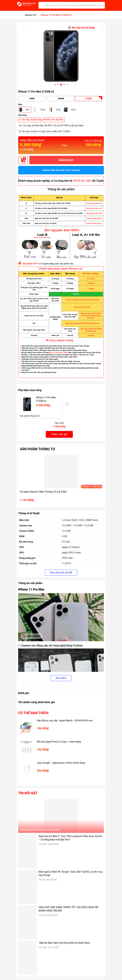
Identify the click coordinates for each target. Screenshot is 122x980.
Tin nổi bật (28, 793)
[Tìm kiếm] (42, 5)
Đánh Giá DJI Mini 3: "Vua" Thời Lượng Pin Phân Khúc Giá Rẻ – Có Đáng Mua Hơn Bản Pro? (70, 838)
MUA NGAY (66, 160)
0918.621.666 (82, 181)
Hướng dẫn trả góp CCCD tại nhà (61, 170)
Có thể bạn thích (33, 713)
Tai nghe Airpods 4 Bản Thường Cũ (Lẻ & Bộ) (43, 492)
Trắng (43, 110)
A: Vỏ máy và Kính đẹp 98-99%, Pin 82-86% (41, 120)
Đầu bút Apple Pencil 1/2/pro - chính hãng (59, 742)
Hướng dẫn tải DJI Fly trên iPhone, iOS (40, 830)
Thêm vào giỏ (59, 434)
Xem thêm (61, 678)
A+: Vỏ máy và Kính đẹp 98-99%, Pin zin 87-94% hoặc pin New (51, 126)
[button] (55, 85)
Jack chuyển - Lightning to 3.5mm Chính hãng (61, 763)
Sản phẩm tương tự (37, 449)
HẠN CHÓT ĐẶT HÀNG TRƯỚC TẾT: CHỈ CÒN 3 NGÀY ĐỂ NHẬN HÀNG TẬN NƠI (68, 909)
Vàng (58, 110)
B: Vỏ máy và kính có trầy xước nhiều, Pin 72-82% (45, 131)
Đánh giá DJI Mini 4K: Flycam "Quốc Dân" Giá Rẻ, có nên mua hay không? (70, 873)
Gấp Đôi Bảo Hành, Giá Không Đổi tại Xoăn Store (64, 943)
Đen (28, 110)
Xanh (73, 110)
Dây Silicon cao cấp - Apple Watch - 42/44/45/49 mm (65, 721)
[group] (61, 56)
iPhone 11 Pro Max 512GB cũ (46, 399)
